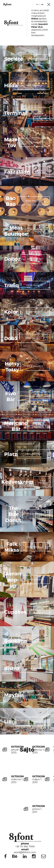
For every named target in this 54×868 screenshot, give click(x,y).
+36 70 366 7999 (25, 845)
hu (42, 4)
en (37, 4)
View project (37, 59)
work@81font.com (25, 851)
